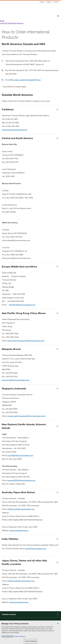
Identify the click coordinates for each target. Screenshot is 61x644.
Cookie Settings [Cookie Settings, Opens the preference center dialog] (30, 641)
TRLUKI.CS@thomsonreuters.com (22, 305)
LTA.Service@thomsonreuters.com (21, 509)
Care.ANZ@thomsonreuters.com (20, 455)
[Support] (49, 2)
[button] (2, 21)
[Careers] (42, 2)
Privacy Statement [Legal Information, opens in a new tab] (19, 636)
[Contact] (56, 2)
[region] (30, 632)
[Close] (58, 624)
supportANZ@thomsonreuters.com (21, 480)
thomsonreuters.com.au (19, 530)
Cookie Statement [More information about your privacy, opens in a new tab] (8, 636)
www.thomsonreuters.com (36, 549)
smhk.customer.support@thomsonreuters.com (26, 341)
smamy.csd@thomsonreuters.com (16, 380)
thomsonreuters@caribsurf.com (15, 130)
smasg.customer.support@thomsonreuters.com (26, 416)
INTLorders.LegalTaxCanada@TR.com (25, 80)
